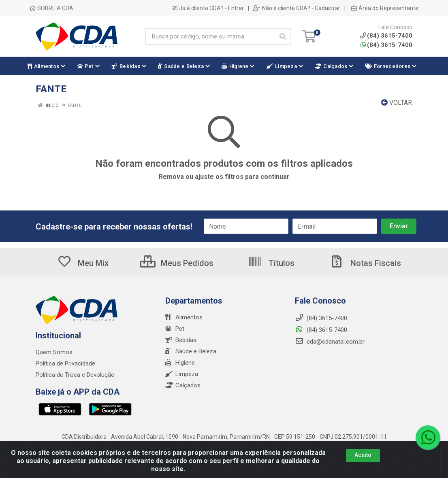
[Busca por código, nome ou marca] (210, 36)
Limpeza (182, 374)
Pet (175, 329)
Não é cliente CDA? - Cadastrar (297, 8)
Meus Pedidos (177, 263)
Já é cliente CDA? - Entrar (208, 8)
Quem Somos (54, 352)
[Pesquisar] (283, 36)
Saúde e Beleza (191, 351)
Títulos (271, 263)
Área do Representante (385, 8)
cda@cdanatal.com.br (330, 342)
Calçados (183, 385)
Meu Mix (83, 263)
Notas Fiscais (365, 263)
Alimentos (184, 317)
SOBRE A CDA (51, 8)
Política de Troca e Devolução (75, 375)
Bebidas (181, 340)
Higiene (180, 363)
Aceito (363, 459)
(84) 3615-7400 (386, 45)
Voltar (397, 103)
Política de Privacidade (65, 363)
